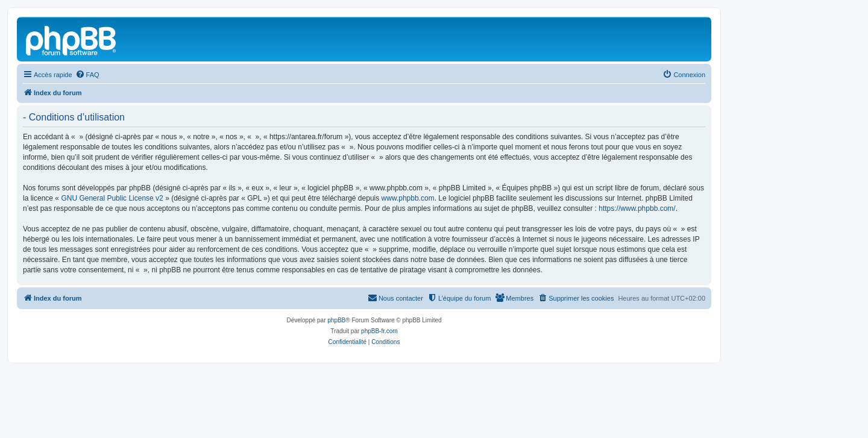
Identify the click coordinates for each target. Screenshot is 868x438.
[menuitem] (87, 75)
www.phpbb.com (408, 198)
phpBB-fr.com (379, 331)
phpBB (336, 320)
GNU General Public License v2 (112, 198)
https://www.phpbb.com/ (637, 208)
